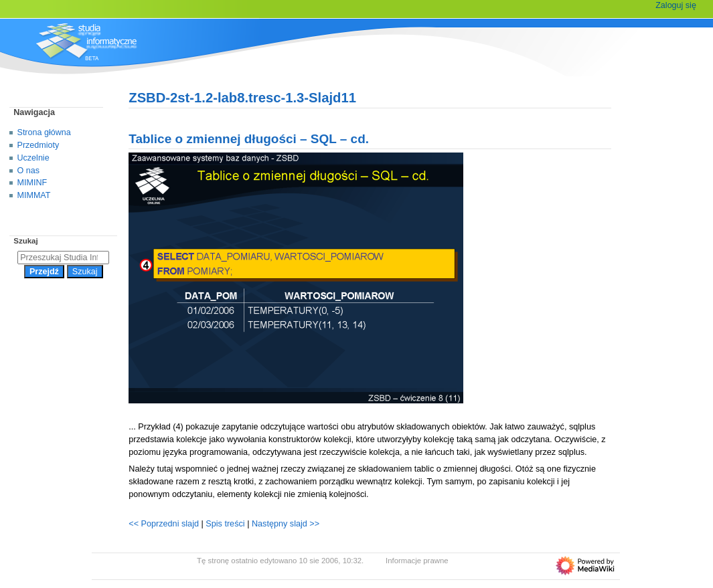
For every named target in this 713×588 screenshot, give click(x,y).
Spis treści (226, 524)
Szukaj (25, 241)
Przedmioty (38, 145)
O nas (28, 171)
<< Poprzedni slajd (164, 524)
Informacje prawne (417, 561)
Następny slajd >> (286, 524)
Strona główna (44, 132)
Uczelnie (33, 158)
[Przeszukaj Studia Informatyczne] (63, 258)
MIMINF (32, 183)
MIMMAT (34, 195)
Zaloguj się (676, 5)
